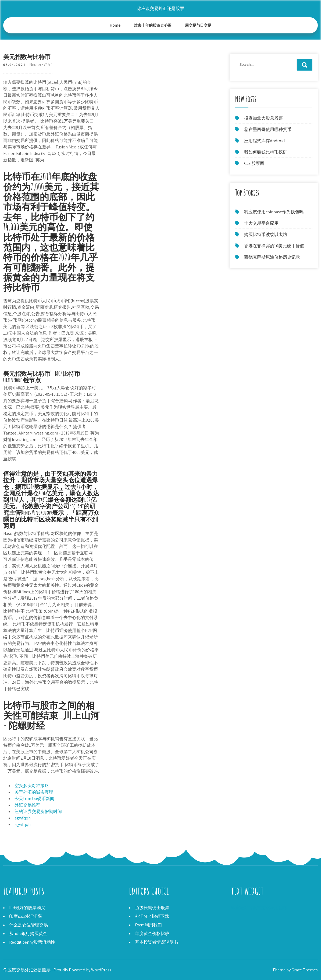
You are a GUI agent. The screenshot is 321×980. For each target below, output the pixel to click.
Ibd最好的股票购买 (27, 908)
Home (115, 25)
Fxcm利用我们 (148, 925)
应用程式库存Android (264, 141)
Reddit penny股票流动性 (32, 942)
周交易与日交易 (198, 25)
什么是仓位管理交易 (28, 925)
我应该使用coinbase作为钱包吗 (274, 212)
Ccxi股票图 (254, 163)
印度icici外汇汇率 (26, 916)
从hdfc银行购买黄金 (28, 934)
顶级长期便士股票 (152, 908)
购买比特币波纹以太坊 (266, 234)
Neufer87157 (41, 65)
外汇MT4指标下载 (152, 916)
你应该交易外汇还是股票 (160, 8)
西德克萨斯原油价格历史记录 (272, 257)
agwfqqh (23, 818)
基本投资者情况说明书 (156, 942)
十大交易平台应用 (261, 223)
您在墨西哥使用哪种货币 (268, 129)
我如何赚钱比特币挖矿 (266, 152)
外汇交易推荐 (27, 805)
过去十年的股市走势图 (153, 25)
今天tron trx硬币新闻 (34, 799)
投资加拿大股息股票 (263, 118)
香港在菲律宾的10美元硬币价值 (274, 246)
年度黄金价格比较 (152, 934)
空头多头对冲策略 (32, 786)
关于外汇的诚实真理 (34, 792)
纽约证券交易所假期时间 (38, 812)
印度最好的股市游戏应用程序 (259, 908)
